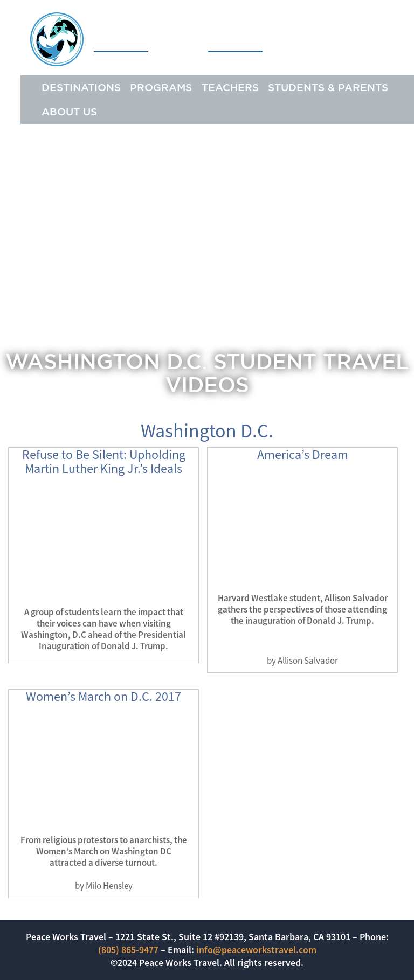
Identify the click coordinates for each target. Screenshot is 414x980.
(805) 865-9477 (128, 950)
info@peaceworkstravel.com (256, 950)
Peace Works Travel (146, 39)
